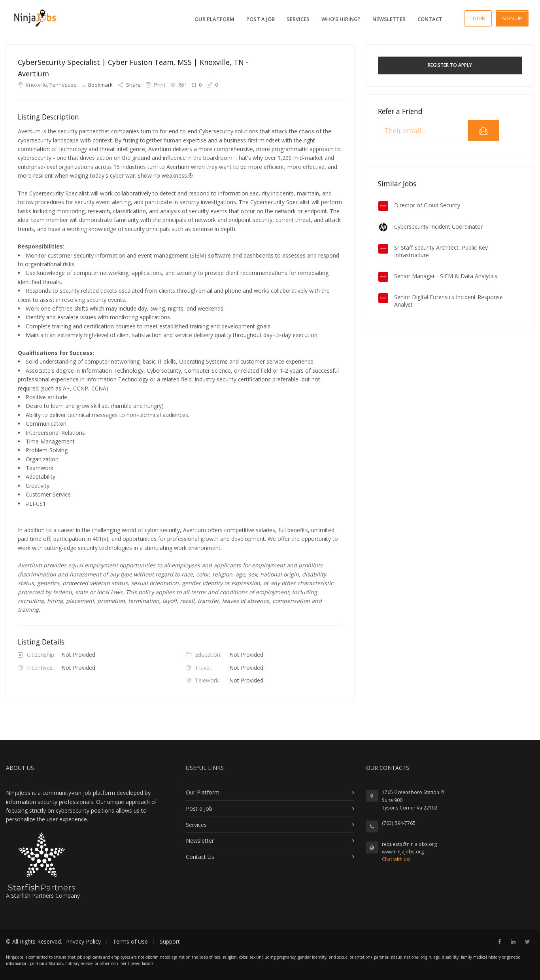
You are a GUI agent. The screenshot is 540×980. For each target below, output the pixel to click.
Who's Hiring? (341, 19)
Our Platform (214, 19)
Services (298, 19)
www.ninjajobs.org (403, 852)
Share (130, 85)
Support (170, 941)
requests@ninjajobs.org (410, 844)
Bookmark (98, 85)
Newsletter (389, 19)
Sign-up (512, 18)
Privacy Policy (83, 941)
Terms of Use (130, 941)
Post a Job (261, 19)
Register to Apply (450, 65)
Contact (430, 19)
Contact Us (200, 857)
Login (478, 18)
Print (156, 85)
